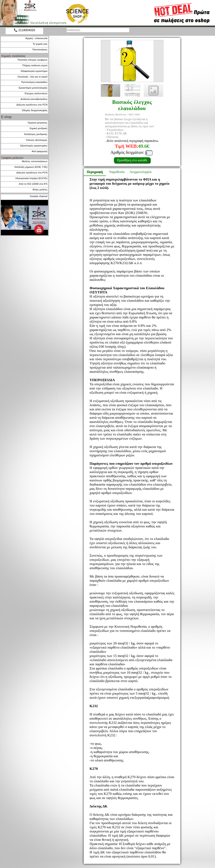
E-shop (6, 117)
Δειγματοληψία (140, 172)
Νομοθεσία (117, 172)
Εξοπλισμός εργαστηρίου (34, 146)
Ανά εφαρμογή (40, 151)
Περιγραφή (95, 172)
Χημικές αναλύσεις (13, 56)
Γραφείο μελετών (12, 158)
